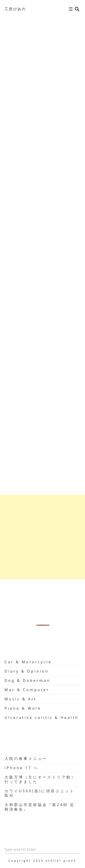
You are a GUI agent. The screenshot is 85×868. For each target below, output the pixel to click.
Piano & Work (23, 708)
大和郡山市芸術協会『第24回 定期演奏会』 (40, 807)
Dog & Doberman (27, 680)
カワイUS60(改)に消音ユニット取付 (40, 793)
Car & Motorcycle (28, 662)
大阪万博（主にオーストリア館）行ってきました (40, 779)
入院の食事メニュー (26, 759)
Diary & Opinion (27, 671)
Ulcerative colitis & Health (42, 718)
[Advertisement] (42, 537)
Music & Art (21, 699)
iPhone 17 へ (22, 768)
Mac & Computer (27, 690)
